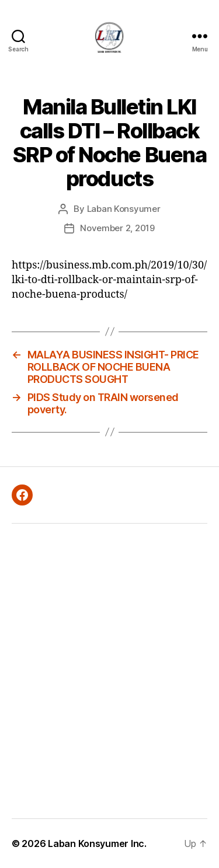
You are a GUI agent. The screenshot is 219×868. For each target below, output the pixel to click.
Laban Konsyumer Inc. (97, 843)
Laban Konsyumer (124, 209)
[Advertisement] (109, 671)
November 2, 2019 (117, 228)
